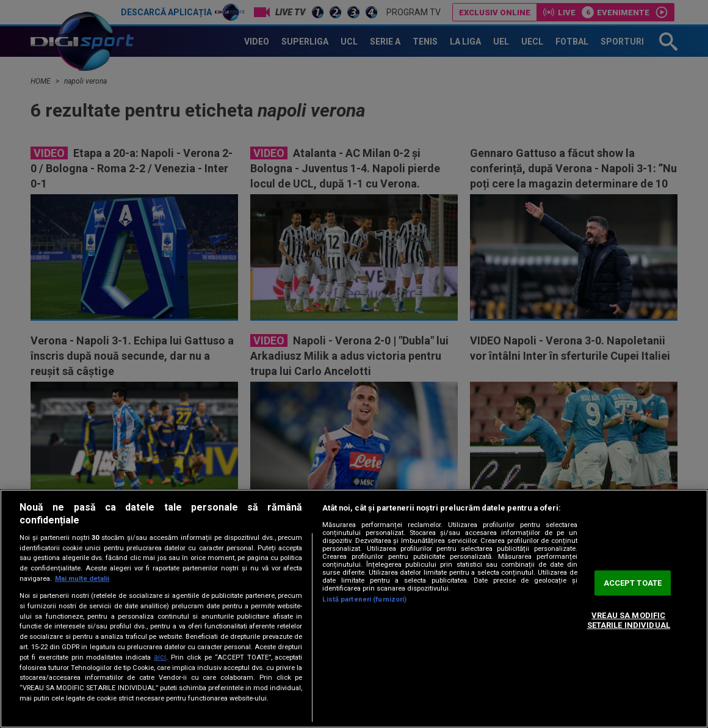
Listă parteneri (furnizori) (364, 599)
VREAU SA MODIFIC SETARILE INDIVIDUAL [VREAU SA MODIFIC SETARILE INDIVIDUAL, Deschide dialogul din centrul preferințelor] (629, 620)
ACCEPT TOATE (633, 583)
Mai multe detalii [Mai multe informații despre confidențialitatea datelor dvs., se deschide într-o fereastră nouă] (82, 579)
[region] (354, 609)
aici (160, 657)
